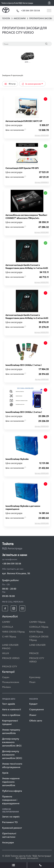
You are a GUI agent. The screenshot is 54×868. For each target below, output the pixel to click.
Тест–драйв (9, 704)
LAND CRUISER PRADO (10, 646)
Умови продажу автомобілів (11, 731)
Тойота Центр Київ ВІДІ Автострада (17, 3)
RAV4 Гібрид (36, 631)
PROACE (34, 653)
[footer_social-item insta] (14, 608)
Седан (6, 677)
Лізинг (33, 715)
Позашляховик (11, 682)
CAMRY (6, 622)
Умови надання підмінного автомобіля (11, 782)
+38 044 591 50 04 (12, 563)
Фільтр (10, 84)
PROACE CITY (10, 666)
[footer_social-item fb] (5, 608)
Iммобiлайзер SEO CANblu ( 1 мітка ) (23, 365)
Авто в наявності (12, 709)
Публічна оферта (12, 791)
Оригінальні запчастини (9, 835)
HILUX (6, 653)
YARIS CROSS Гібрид (13, 631)
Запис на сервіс (11, 816)
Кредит (33, 704)
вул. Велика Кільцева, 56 (16, 573)
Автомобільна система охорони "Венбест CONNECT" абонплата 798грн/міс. (26, 216)
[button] (50, 3)
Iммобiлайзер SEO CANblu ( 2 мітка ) (24, 412)
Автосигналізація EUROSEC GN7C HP (24, 121)
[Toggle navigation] (49, 11)
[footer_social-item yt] (22, 608)
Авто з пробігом (11, 715)
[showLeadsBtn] (14, 865)
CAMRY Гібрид (37, 622)
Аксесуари (8, 842)
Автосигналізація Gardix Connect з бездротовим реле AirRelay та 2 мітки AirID (27, 316)
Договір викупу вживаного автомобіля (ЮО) (12, 754)
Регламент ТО (10, 822)
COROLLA (8, 627)
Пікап (32, 682)
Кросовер (35, 677)
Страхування (37, 709)
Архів (5, 773)
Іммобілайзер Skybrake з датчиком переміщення (23, 507)
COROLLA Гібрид (39, 627)
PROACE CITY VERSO (37, 660)
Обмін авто (36, 720)
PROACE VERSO (11, 658)
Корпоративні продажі (10, 722)
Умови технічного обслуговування (12, 765)
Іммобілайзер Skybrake (17, 459)
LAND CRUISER (37, 645)
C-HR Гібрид (9, 636)
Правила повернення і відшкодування (11, 800)
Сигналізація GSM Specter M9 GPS (22, 168)
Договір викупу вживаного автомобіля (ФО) (12, 742)
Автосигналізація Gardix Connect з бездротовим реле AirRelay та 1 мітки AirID (27, 266)
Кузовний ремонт (12, 828)
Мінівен (6, 687)
